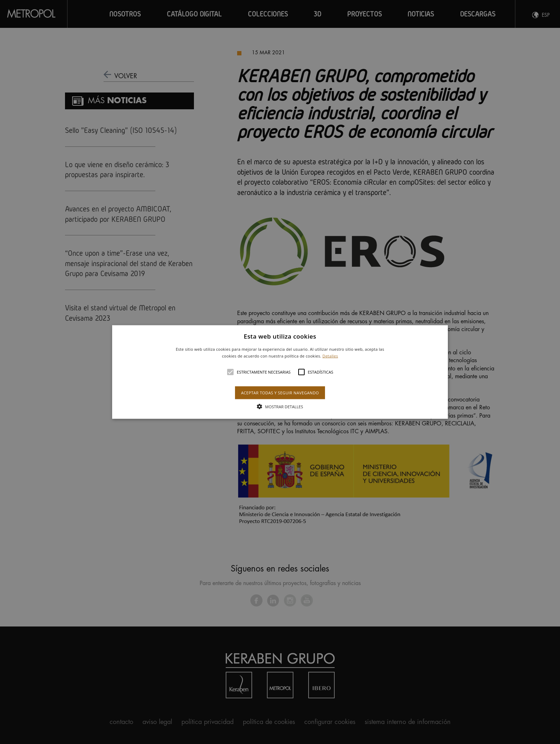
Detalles (330, 356)
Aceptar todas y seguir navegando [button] (280, 393)
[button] (280, 372)
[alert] (280, 372)
